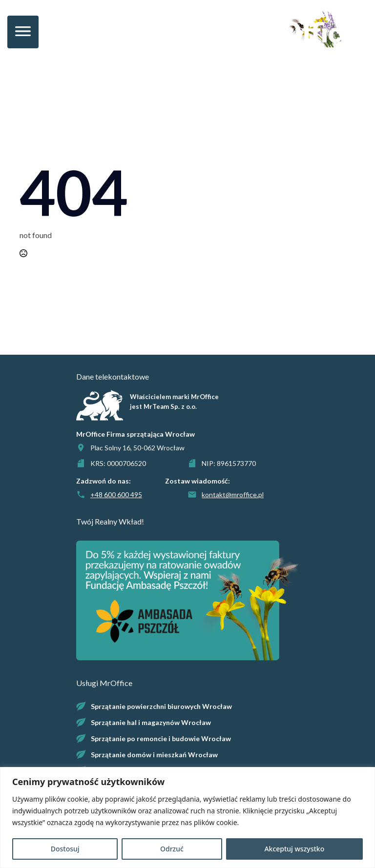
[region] (187, 818)
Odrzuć (172, 849)
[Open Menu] (23, 32)
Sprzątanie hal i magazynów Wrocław (151, 722)
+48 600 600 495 (116, 495)
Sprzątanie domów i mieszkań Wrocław (154, 755)
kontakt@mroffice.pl (233, 495)
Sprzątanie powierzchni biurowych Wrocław (161, 706)
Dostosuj (65, 849)
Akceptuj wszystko (294, 849)
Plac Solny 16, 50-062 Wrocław (137, 448)
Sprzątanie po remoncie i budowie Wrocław (161, 738)
